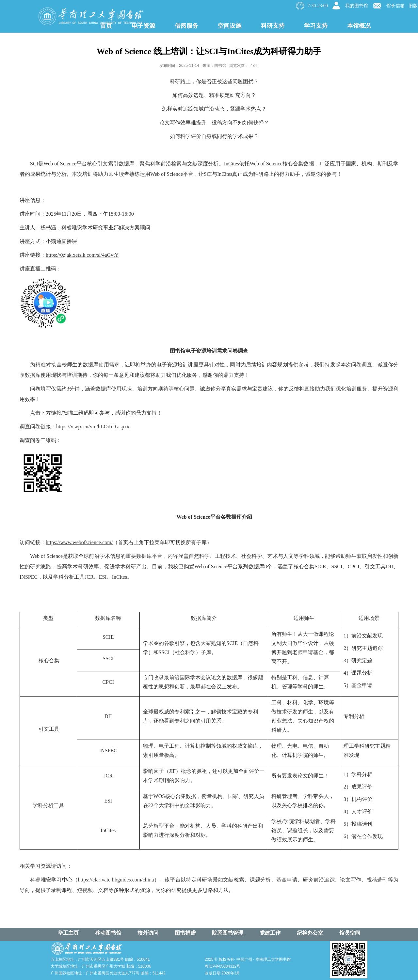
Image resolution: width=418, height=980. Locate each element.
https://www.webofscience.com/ (79, 542)
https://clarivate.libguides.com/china (116, 880)
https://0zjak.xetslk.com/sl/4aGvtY (82, 255)
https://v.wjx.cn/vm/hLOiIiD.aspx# (93, 427)
